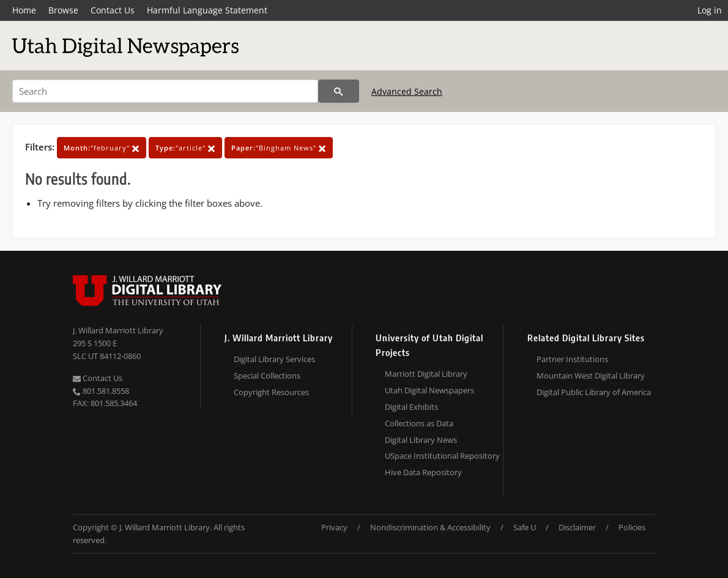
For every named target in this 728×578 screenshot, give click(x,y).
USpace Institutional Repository (442, 456)
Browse (63, 10)
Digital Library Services (274, 359)
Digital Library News (421, 440)
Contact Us (113, 10)
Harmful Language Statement (207, 10)
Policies (632, 527)
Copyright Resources (271, 392)
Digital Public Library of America (594, 392)
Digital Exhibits (411, 407)
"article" (185, 148)
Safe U (525, 527)
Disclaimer (577, 527)
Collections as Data (419, 423)
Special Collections (267, 376)
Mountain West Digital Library (591, 376)
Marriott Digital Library (426, 374)
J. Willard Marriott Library (118, 330)
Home (24, 10)
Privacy (334, 527)
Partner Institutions (572, 359)
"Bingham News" (279, 148)
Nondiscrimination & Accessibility (430, 527)
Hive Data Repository (423, 472)
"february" (102, 148)
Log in (710, 10)
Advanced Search (407, 91)
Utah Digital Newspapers (429, 390)
